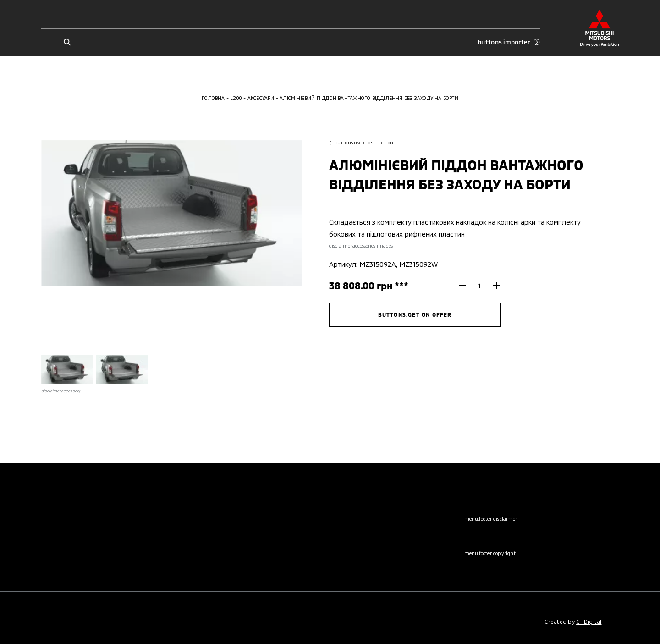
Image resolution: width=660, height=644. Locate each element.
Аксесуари (261, 98)
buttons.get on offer (415, 314)
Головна (213, 98)
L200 (236, 98)
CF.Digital (589, 622)
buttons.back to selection (361, 143)
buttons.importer (509, 42)
